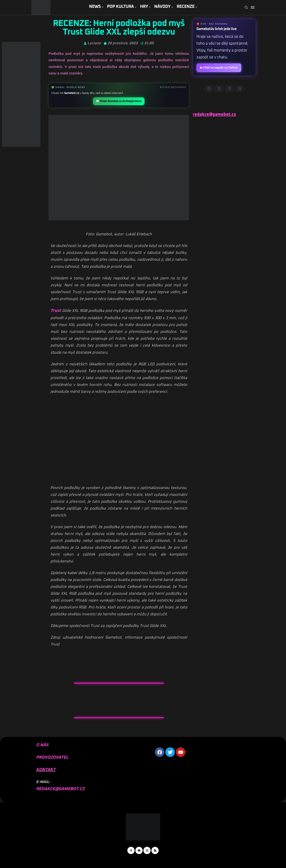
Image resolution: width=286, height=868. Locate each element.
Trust (56, 311)
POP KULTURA (120, 7)
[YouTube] (219, 89)
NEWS (95, 7)
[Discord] (209, 89)
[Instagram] (229, 89)
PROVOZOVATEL (52, 757)
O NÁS (42, 745)
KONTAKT (46, 770)
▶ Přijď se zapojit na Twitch (219, 68)
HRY (144, 7)
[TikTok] (240, 89)
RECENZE (186, 7)
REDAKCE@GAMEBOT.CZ (60, 789)
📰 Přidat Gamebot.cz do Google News (119, 101)
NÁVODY (162, 7)
